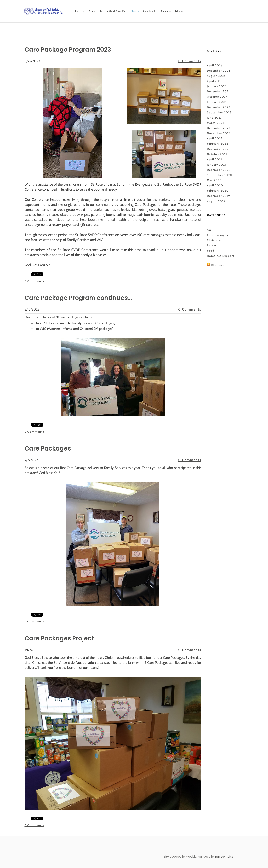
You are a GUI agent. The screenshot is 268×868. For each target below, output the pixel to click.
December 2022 (219, 128)
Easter (212, 245)
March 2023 (216, 123)
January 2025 (217, 86)
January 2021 (217, 165)
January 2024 (217, 102)
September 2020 (220, 175)
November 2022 (219, 133)
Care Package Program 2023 (71, 49)
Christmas (214, 240)
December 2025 (219, 71)
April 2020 (215, 185)
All (209, 230)
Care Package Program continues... (82, 298)
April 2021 (215, 159)
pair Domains (224, 857)
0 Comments (190, 61)
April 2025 (215, 81)
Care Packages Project (61, 638)
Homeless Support (221, 256)
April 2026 (215, 65)
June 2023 (215, 118)
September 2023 (219, 112)
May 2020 (214, 180)
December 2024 (219, 91)
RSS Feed (218, 265)
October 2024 (217, 97)
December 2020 (219, 170)
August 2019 (216, 201)
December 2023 (219, 107)
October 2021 (217, 154)
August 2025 (216, 76)
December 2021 (218, 149)
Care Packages (49, 448)
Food (211, 251)
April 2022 (215, 138)
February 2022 (218, 144)
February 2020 (218, 191)
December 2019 (219, 196)
